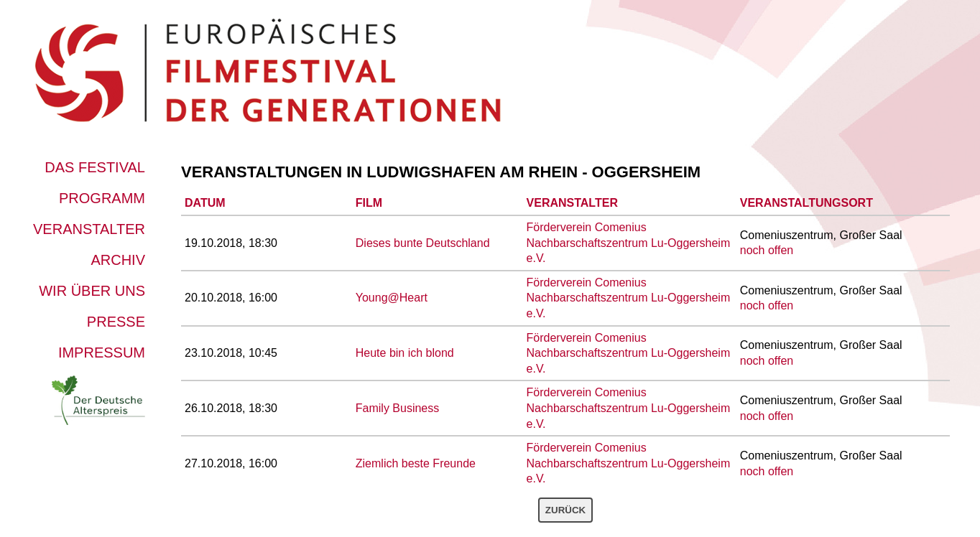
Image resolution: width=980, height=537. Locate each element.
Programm (102, 198)
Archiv (118, 260)
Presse (116, 322)
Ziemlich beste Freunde (416, 463)
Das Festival (95, 167)
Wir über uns (92, 291)
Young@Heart (392, 298)
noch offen (767, 250)
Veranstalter (89, 229)
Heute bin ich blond (405, 353)
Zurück (565, 510)
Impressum (102, 352)
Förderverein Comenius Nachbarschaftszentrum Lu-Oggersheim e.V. (629, 243)
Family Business (397, 408)
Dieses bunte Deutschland (423, 243)
